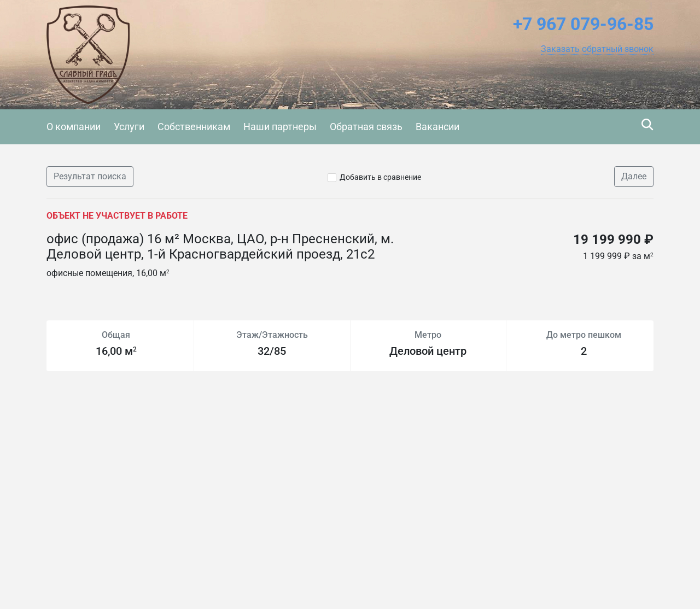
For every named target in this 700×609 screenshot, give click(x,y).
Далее (634, 176)
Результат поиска (90, 176)
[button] (597, 49)
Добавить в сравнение (380, 177)
